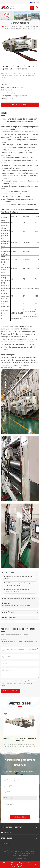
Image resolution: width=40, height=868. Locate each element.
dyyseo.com (24, 856)
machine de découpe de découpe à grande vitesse (19, 578)
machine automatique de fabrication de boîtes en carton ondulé (22, 599)
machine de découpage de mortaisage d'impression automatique (17, 584)
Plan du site (19, 858)
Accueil (5, 26)
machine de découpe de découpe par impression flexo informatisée (19, 643)
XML (25, 858)
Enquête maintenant (20, 105)
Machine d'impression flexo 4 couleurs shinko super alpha (20, 740)
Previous (1, 728)
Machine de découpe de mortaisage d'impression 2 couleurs (16, 591)
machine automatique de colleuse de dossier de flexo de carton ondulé (16, 606)
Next (39, 728)
